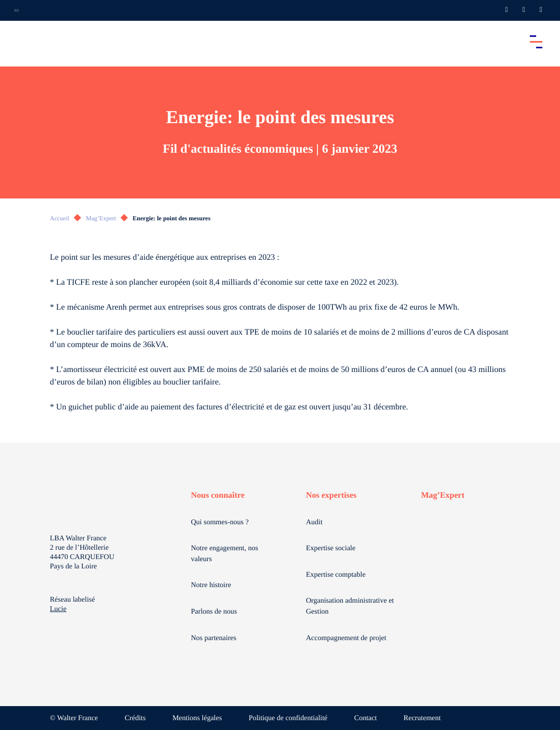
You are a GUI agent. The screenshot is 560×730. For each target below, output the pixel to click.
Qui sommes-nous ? (220, 522)
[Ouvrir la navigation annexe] (17, 10)
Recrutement (422, 718)
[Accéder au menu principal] (536, 42)
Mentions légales (197, 718)
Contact (366, 718)
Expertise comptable (336, 575)
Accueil (59, 218)
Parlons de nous (214, 612)
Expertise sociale (331, 548)
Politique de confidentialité (288, 718)
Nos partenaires (214, 638)
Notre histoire (211, 585)
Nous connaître (218, 495)
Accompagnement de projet (346, 638)
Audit (314, 522)
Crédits (135, 718)
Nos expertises (331, 495)
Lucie (58, 609)
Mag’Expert (101, 218)
